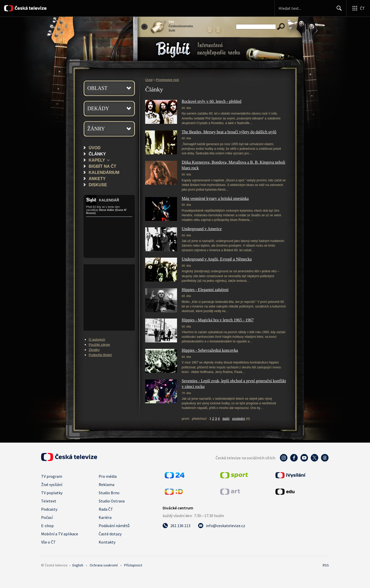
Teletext (49, 501)
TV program (52, 476)
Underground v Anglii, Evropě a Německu (217, 259)
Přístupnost (133, 565)
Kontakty (107, 542)
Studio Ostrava (112, 501)
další (226, 419)
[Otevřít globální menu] (358, 8)
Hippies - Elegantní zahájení (205, 290)
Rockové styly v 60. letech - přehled (211, 101)
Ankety (97, 179)
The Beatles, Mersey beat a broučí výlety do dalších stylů (229, 132)
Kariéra (105, 517)
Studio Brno (109, 493)
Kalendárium (104, 172)
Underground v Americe (202, 229)
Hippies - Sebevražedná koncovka (210, 350)
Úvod (95, 148)
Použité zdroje (99, 345)
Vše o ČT (48, 542)
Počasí (47, 517)
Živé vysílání (52, 484)
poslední (239, 419)
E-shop (47, 526)
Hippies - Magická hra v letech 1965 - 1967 (218, 320)
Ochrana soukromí (104, 565)
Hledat (338, 10)
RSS (326, 565)
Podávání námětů (114, 526)
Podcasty (49, 509)
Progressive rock (168, 80)
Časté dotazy (110, 534)
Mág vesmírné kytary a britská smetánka (215, 198)
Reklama (107, 484)
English (78, 565)
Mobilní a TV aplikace (60, 534)
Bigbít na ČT (102, 166)
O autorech (97, 339)
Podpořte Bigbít (100, 355)
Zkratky (94, 350)
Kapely (97, 160)
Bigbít (173, 50)
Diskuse (98, 185)
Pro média (108, 476)
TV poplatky (52, 493)
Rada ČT (106, 509)
